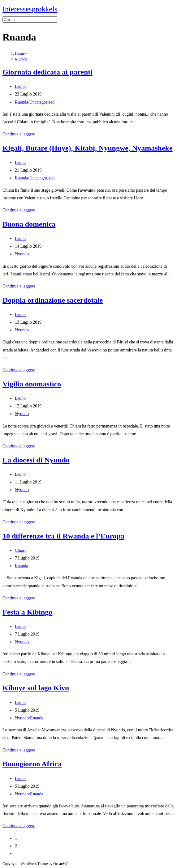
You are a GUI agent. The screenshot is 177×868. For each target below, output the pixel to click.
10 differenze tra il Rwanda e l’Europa (63, 536)
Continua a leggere (19, 134)
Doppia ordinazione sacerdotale (53, 300)
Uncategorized (42, 102)
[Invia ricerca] (61, 21)
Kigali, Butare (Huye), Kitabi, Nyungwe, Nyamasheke (88, 148)
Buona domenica (29, 224)
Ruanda (21, 59)
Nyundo (22, 254)
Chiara (21, 550)
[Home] (20, 53)
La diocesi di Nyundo (36, 460)
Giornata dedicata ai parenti (47, 72)
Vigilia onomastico (32, 384)
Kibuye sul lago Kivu (36, 688)
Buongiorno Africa (32, 764)
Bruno (20, 86)
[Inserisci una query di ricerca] (30, 20)
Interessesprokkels (30, 9)
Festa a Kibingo (27, 612)
